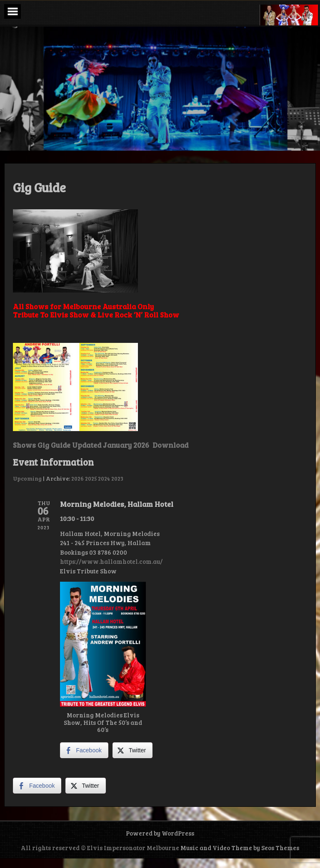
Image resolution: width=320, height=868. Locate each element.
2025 (91, 478)
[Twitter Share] (132, 750)
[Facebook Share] (84, 750)
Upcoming (27, 478)
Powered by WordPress (160, 833)
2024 (104, 478)
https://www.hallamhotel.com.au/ (111, 561)
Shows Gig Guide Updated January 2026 (81, 445)
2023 (117, 478)
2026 (77, 478)
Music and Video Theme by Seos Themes (240, 848)
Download (170, 445)
